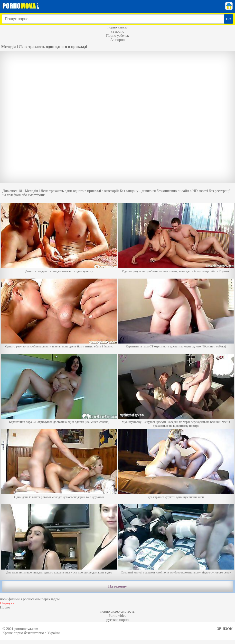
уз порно (118, 31)
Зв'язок (225, 629)
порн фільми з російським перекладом (30, 599)
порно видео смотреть (117, 611)
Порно (5, 607)
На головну (117, 586)
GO (229, 19)
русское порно (117, 620)
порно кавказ (117, 27)
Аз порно (117, 40)
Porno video (117, 616)
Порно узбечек (118, 36)
